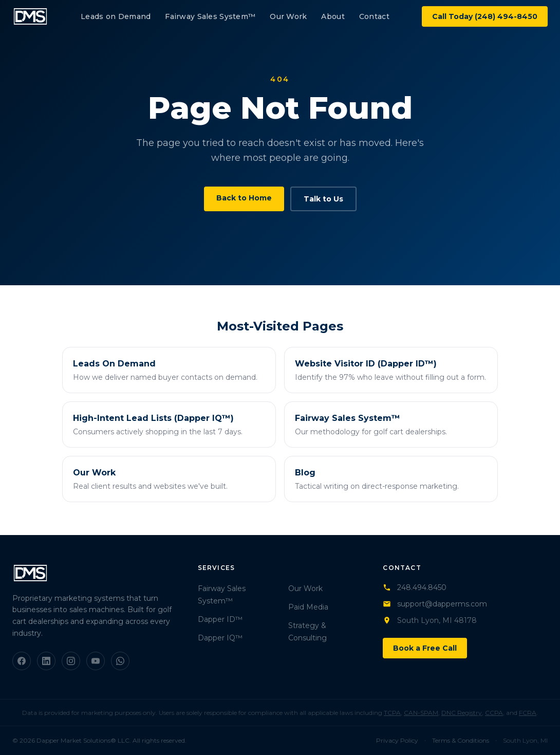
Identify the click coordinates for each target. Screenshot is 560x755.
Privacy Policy (397, 740)
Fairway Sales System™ (210, 16)
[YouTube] (96, 661)
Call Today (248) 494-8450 (485, 16)
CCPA (494, 713)
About (333, 16)
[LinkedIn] (46, 661)
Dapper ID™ (220, 619)
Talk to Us (323, 199)
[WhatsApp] (120, 661)
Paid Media (308, 607)
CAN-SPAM (421, 713)
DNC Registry (462, 713)
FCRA (528, 713)
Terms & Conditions (461, 740)
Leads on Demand (116, 16)
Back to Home (244, 198)
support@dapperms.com (435, 604)
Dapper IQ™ (220, 638)
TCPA (392, 713)
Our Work (288, 16)
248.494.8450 (415, 587)
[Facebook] (22, 661)
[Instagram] (71, 661)
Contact (374, 16)
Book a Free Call (425, 648)
